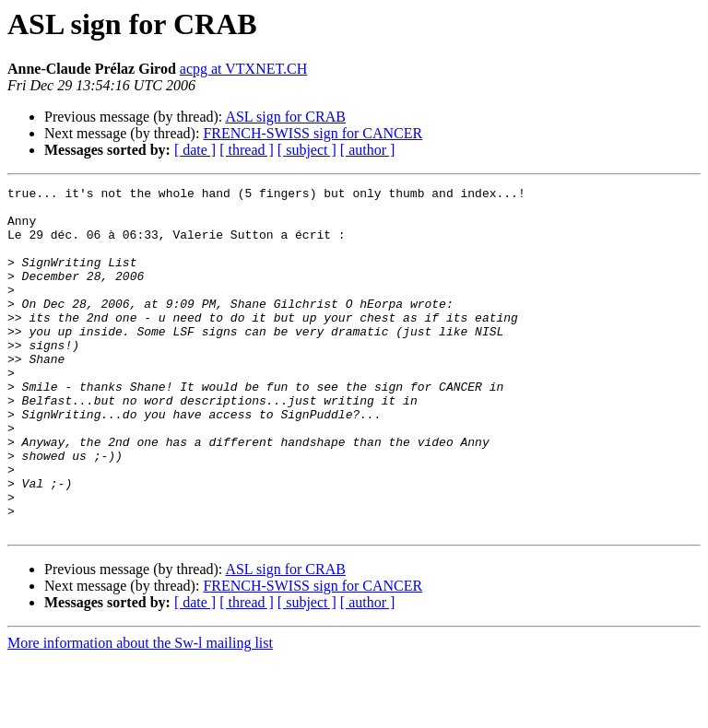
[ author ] (368, 150)
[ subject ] (307, 150)
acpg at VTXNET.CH (243, 69)
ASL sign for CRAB (285, 117)
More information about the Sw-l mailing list (140, 712)
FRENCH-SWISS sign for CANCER (313, 133)
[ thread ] (247, 150)
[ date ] (195, 150)
